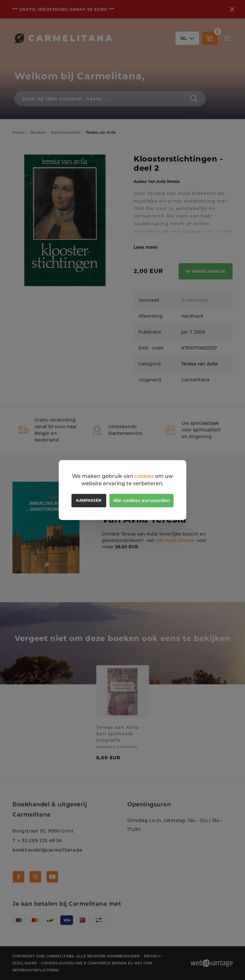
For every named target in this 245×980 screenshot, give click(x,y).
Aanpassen (89, 500)
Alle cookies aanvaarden (141, 501)
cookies (144, 476)
